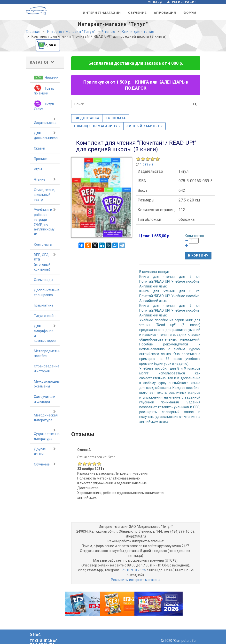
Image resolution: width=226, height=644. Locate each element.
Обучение (137, 13)
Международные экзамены (47, 384)
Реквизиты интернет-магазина (136, 580)
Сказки (39, 148)
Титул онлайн (45, 316)
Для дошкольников (46, 135)
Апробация (165, 13)
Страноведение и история (47, 369)
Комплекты (43, 244)
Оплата (116, 118)
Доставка (87, 118)
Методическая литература (46, 416)
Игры (38, 169)
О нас (35, 635)
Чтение (45, 179)
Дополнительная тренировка (47, 293)
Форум (190, 13)
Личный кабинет (145, 126)
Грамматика (44, 305)
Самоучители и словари (45, 399)
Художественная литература (47, 434)
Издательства (45, 121)
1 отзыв (147, 164)
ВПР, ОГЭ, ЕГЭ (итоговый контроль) (45, 262)
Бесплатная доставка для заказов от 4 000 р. (136, 63)
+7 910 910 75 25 (133, 570)
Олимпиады (43, 280)
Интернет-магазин (102, 13)
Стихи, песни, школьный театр (44, 195)
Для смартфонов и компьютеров (45, 333)
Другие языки (45, 451)
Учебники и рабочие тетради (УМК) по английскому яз (45, 222)
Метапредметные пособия (47, 353)
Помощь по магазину (97, 126)
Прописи (41, 159)
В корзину (198, 255)
